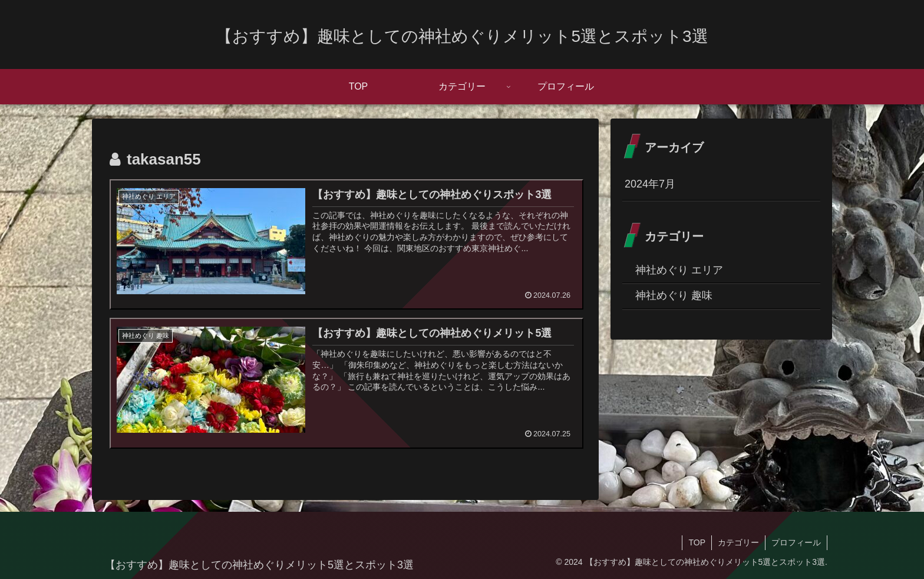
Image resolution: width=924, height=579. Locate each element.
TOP (697, 542)
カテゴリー (738, 542)
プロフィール (796, 542)
